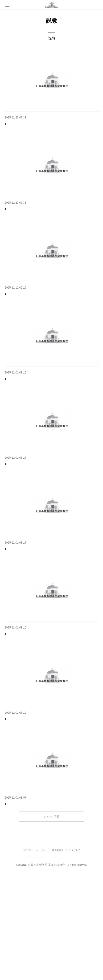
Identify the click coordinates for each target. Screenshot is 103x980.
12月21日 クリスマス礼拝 (23, 124)
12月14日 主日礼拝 (20, 221)
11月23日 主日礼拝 (20, 512)
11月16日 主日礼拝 (20, 609)
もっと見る (52, 924)
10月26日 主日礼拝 (20, 900)
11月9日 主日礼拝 (19, 706)
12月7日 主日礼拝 (17, 318)
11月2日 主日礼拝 (19, 803)
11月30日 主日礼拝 (20, 415)
